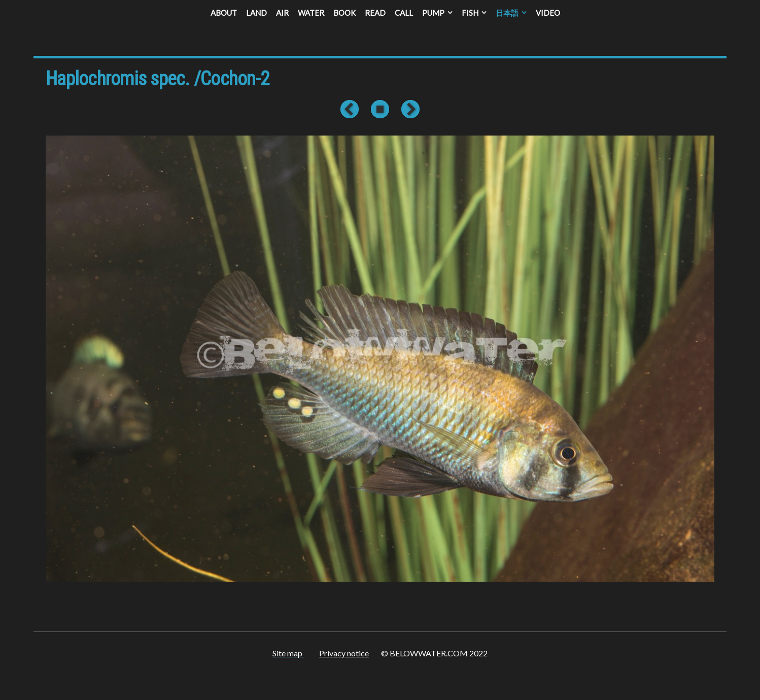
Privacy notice (344, 653)
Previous (352, 109)
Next (408, 109)
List (380, 109)
